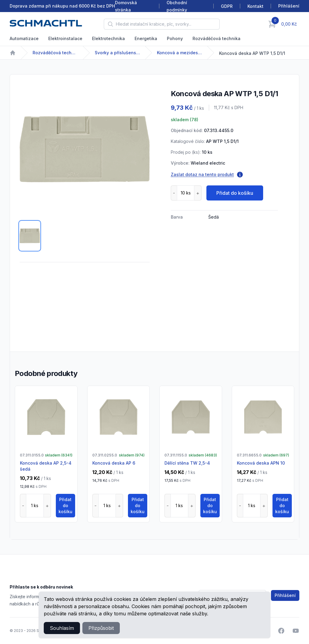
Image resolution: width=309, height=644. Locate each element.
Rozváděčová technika (217, 38)
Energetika (146, 38)
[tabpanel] (85, 149)
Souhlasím (62, 628)
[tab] (30, 236)
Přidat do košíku (235, 193)
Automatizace (24, 38)
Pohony (175, 38)
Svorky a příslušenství (117, 53)
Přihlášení (285, 595)
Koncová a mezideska (180, 53)
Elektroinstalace (65, 38)
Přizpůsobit (101, 628)
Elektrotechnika (108, 38)
